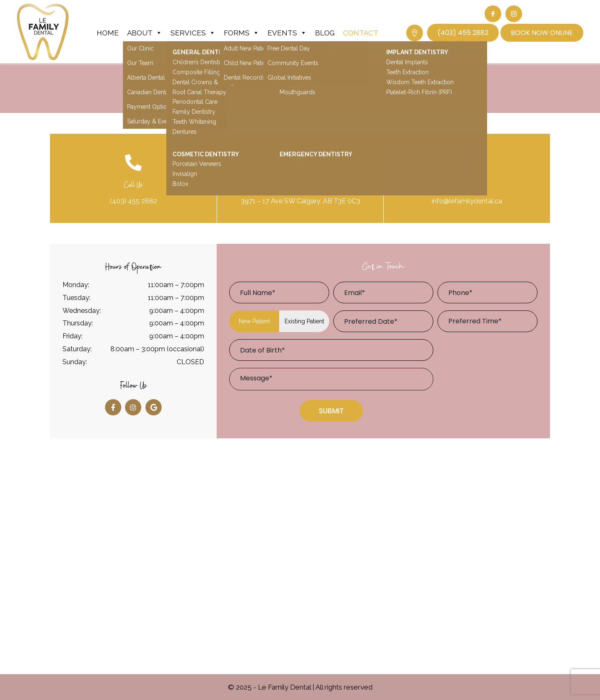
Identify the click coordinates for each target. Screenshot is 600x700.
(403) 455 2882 (463, 33)
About (145, 33)
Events (287, 33)
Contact (361, 33)
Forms (241, 33)
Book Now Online (542, 33)
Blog (325, 33)
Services (193, 33)
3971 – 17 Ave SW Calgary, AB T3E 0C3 (300, 201)
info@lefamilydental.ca (467, 201)
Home (108, 33)
